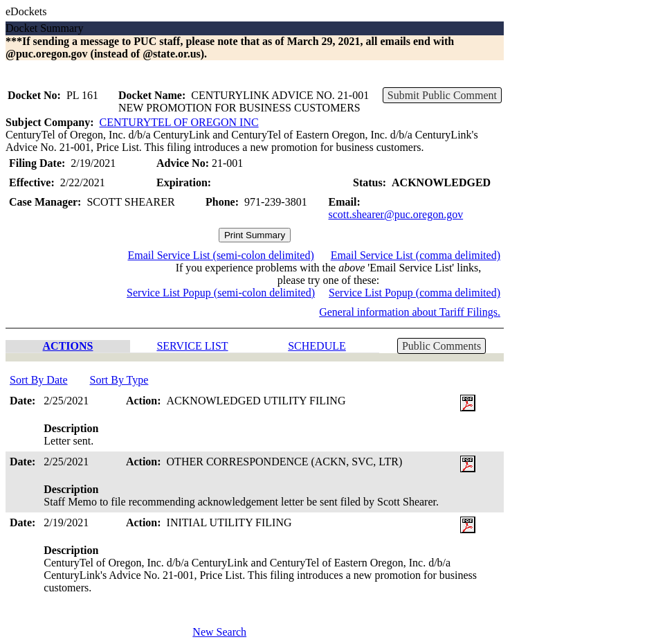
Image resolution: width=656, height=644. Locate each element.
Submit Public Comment (442, 95)
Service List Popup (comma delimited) (414, 293)
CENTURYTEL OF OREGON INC (179, 122)
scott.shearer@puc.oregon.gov (396, 214)
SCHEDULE (317, 346)
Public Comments (441, 346)
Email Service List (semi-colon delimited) (220, 255)
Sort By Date (39, 380)
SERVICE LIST (192, 346)
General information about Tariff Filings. (410, 312)
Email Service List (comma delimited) (416, 255)
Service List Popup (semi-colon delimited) (221, 293)
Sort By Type (119, 380)
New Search (219, 632)
